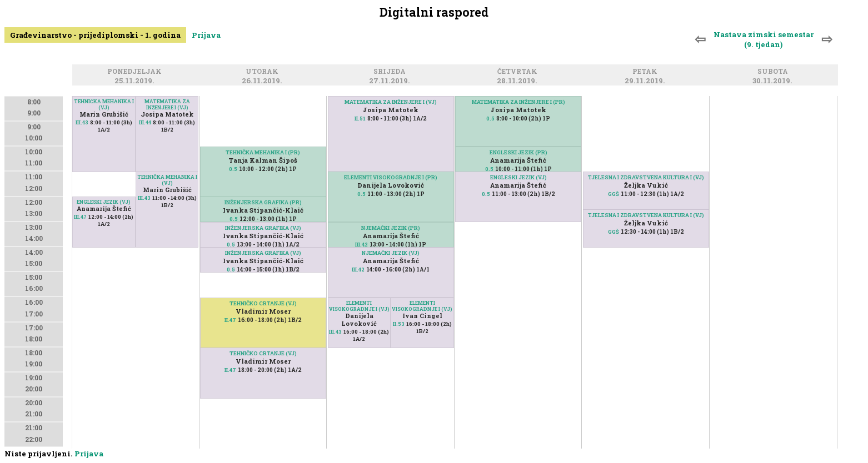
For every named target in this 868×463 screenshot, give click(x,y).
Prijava (206, 35)
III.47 (80, 217)
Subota (774, 72)
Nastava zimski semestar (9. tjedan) (764, 39)
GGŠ (613, 194)
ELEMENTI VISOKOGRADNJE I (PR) (391, 177)
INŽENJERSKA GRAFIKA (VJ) (263, 228)
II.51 (360, 119)
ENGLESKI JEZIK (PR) (518, 152)
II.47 (230, 370)
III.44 (145, 122)
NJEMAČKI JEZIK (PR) (391, 228)
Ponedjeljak (136, 72)
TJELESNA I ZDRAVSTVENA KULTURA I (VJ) (646, 177)
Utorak (264, 72)
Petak (647, 72)
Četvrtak (519, 72)
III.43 (82, 122)
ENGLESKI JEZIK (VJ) (104, 202)
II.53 (399, 324)
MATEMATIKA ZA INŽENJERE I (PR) (518, 102)
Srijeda (391, 72)
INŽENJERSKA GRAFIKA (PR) (263, 202)
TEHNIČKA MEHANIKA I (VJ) (104, 104)
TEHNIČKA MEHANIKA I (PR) (263, 152)
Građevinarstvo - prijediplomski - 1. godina (95, 35)
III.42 (361, 245)
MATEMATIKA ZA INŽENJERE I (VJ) (167, 104)
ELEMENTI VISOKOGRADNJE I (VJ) (422, 306)
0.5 (233, 169)
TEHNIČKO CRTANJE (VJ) (263, 353)
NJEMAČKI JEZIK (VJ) (391, 253)
